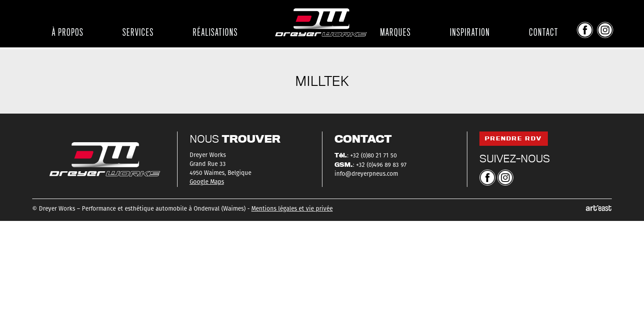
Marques (396, 32)
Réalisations (215, 32)
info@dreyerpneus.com (366, 174)
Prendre (513, 138)
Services (138, 32)
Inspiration (470, 32)
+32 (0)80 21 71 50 (373, 156)
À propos (68, 32)
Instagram (605, 30)
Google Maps (207, 182)
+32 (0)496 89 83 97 (381, 165)
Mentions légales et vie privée (292, 209)
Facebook (585, 30)
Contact (544, 32)
